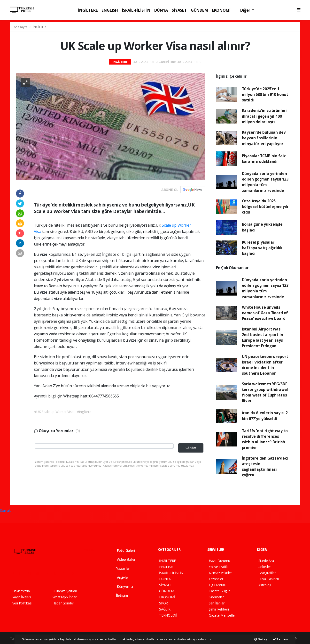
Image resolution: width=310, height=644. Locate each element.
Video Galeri (123, 559)
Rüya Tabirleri (269, 579)
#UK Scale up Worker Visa (54, 412)
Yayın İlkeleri (22, 597)
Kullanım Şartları (65, 591)
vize (44, 254)
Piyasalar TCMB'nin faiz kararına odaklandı (264, 159)
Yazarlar (120, 568)
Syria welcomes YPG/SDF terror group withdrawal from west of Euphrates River (265, 392)
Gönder (191, 448)
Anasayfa (21, 27)
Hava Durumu (219, 561)
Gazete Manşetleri (223, 615)
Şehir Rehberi (219, 609)
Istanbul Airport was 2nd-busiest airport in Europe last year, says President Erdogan (263, 338)
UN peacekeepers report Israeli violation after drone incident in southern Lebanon (265, 365)
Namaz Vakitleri (221, 573)
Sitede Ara (266, 561)
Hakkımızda (21, 591)
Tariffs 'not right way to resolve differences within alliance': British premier (265, 439)
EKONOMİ (221, 10)
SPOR (163, 603)
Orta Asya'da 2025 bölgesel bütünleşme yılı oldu (265, 207)
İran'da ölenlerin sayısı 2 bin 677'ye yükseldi (265, 416)
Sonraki (6, 510)
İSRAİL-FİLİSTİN (136, 10)
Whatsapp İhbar (65, 597)
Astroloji (265, 585)
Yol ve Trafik (218, 567)
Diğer (246, 10)
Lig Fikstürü (217, 585)
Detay (261, 639)
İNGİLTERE (88, 10)
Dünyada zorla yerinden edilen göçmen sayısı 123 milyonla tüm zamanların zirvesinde (265, 182)
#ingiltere (84, 412)
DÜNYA (161, 10)
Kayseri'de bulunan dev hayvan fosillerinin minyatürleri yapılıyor (264, 138)
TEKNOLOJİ (168, 615)
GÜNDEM (199, 10)
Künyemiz (122, 586)
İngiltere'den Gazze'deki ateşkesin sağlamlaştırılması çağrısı (265, 467)
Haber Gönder (63, 603)
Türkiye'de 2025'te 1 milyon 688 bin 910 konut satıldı (265, 95)
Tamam (280, 639)
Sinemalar (216, 597)
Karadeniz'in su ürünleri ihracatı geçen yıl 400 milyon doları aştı (264, 116)
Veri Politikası (22, 603)
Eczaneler (216, 579)
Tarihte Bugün (220, 591)
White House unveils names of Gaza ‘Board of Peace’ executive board (265, 313)
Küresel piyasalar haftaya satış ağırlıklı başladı (262, 248)
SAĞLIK (165, 609)
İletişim (119, 595)
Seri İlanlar (217, 603)
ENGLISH (110, 10)
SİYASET (179, 10)
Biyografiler (267, 573)
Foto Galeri (123, 550)
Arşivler (119, 577)
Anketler (265, 567)
